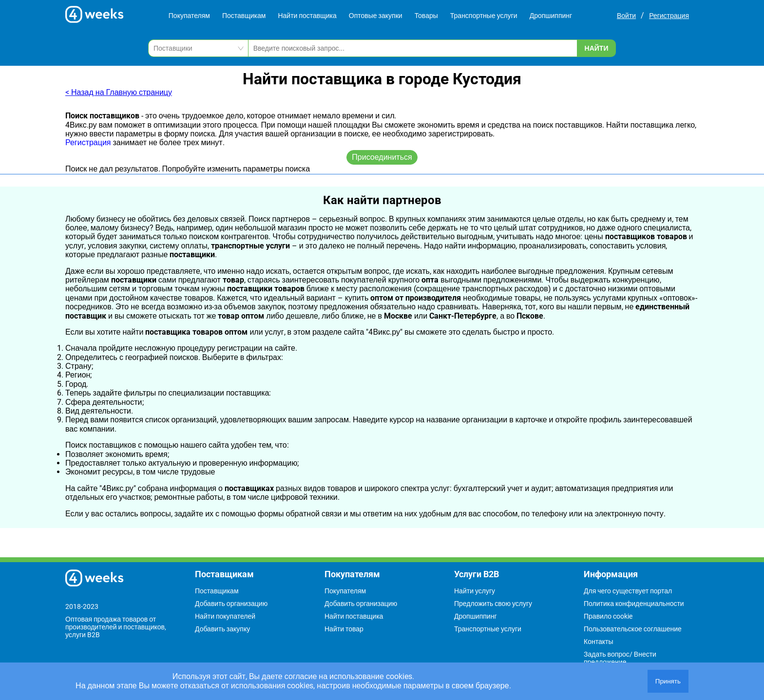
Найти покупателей (225, 616)
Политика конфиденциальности (634, 604)
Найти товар (344, 629)
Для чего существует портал (628, 591)
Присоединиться (382, 157)
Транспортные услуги (484, 16)
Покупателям (189, 16)
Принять (668, 681)
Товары (426, 16)
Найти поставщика (307, 16)
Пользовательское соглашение (633, 629)
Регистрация (669, 16)
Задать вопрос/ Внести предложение (620, 658)
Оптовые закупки (376, 16)
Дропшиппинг (551, 16)
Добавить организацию (231, 604)
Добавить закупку (222, 629)
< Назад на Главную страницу (119, 92)
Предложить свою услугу (493, 604)
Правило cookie (608, 616)
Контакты (598, 642)
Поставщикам (244, 16)
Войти (626, 16)
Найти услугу (475, 591)
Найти (597, 48)
